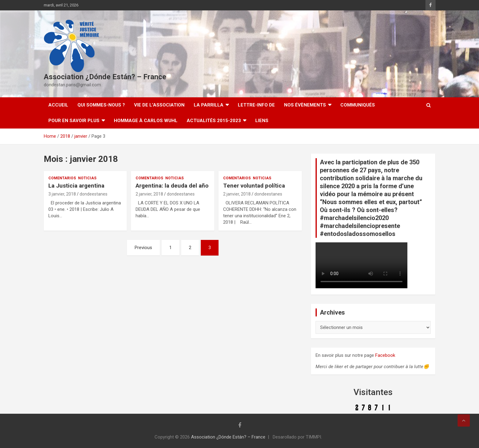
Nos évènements (305, 105)
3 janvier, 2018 (62, 194)
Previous (143, 248)
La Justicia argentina (76, 186)
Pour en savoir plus (74, 121)
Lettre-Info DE (256, 105)
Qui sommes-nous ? (101, 105)
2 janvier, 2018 (149, 194)
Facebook (385, 355)
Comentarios (62, 178)
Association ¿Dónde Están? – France (105, 77)
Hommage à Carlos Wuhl (146, 121)
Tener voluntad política (254, 186)
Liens (262, 121)
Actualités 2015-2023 (214, 121)
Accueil (58, 105)
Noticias (87, 178)
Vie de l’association (159, 105)
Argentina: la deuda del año (172, 186)
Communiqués (358, 105)
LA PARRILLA (209, 105)
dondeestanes (94, 194)
